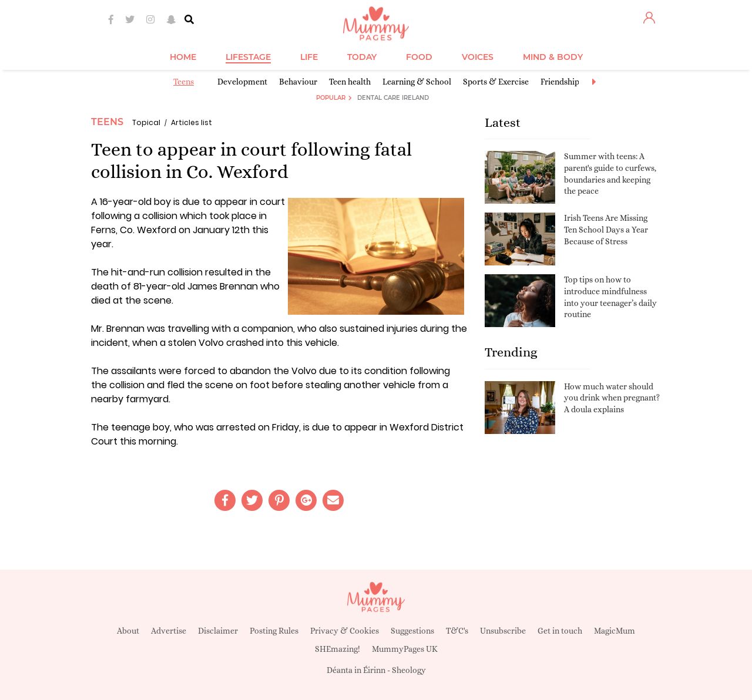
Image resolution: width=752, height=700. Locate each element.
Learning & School (417, 82)
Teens (184, 82)
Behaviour (298, 82)
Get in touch (560, 631)
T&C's (457, 631)
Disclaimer (218, 631)
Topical (146, 122)
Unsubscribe (503, 631)
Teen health (350, 82)
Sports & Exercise (496, 82)
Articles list (192, 122)
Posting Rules (274, 631)
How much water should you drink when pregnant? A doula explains (612, 398)
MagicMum (615, 631)
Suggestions (412, 631)
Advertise (169, 631)
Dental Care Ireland (393, 98)
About (128, 631)
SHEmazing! (338, 649)
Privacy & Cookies (345, 631)
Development (242, 82)
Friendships (562, 82)
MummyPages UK (405, 649)
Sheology (409, 670)
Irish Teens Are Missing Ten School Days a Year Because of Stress (606, 229)
